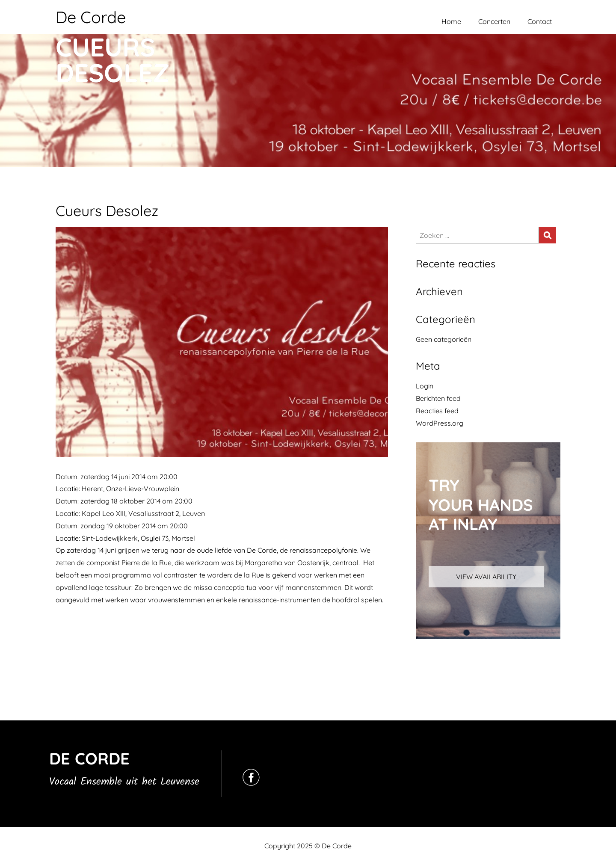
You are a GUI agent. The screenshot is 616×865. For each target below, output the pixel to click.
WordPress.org (440, 423)
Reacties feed (437, 411)
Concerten (494, 21)
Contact (540, 21)
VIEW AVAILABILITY (486, 577)
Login (425, 386)
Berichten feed (438, 398)
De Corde (91, 17)
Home (451, 21)
